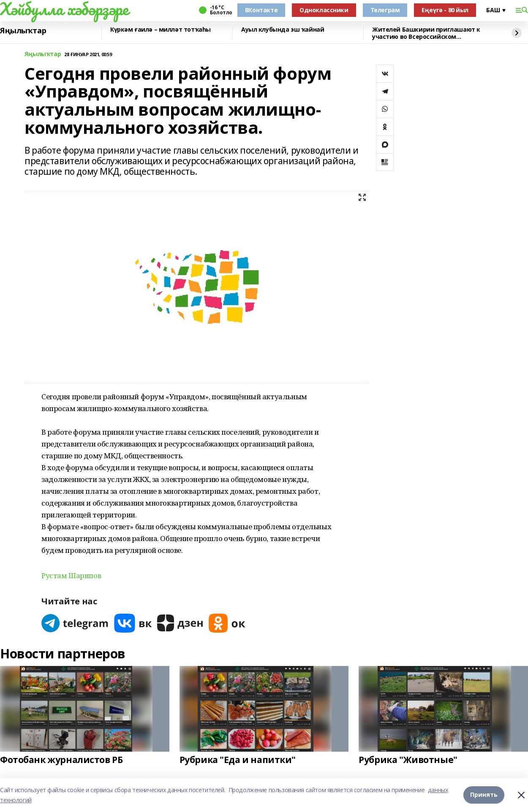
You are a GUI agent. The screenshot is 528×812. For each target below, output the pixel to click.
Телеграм (385, 10)
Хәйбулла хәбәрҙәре (64, 9)
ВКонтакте (261, 10)
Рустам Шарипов (71, 575)
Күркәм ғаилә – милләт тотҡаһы (161, 30)
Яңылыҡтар (23, 31)
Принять (484, 795)
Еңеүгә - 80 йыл (445, 10)
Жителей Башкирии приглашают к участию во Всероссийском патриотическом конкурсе (426, 33)
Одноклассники (324, 10)
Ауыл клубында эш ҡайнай (283, 30)
